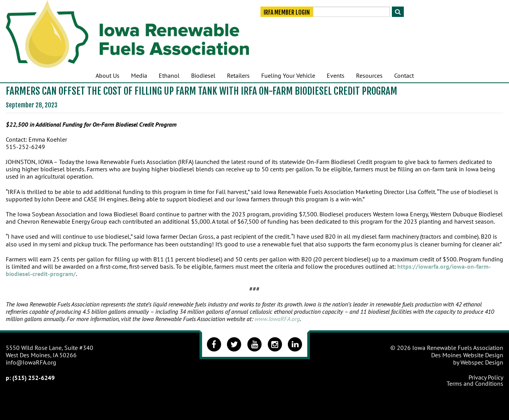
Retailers (238, 75)
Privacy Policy (486, 377)
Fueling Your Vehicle (288, 75)
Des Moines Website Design (467, 355)
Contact (404, 75)
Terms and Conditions (475, 383)
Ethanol (169, 75)
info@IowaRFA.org (31, 362)
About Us (108, 75)
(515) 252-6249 (34, 378)
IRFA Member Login (287, 12)
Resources (369, 75)
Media (139, 75)
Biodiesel (203, 75)
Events (336, 75)
